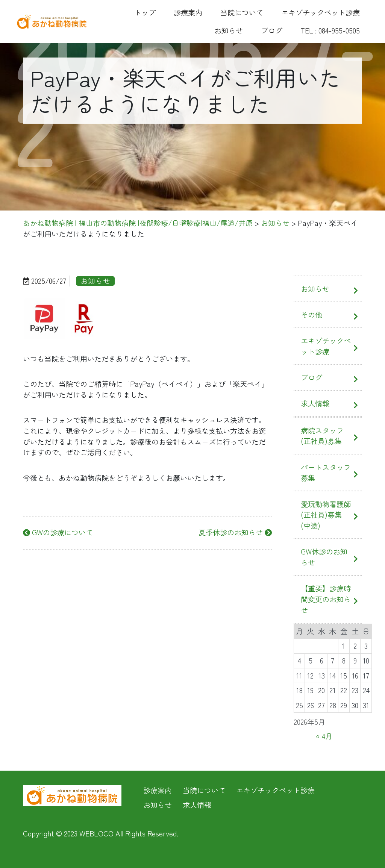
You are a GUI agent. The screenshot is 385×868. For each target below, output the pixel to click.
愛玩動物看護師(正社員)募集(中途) (326, 515)
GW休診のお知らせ (324, 557)
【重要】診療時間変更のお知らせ (326, 599)
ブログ (272, 30)
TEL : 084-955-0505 (330, 30)
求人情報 (315, 403)
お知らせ (229, 30)
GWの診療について (58, 532)
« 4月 (324, 736)
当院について (242, 12)
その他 (311, 315)
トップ (145, 12)
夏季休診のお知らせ (235, 532)
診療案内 (188, 12)
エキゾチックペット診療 (321, 12)
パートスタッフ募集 (326, 473)
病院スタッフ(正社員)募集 (322, 436)
